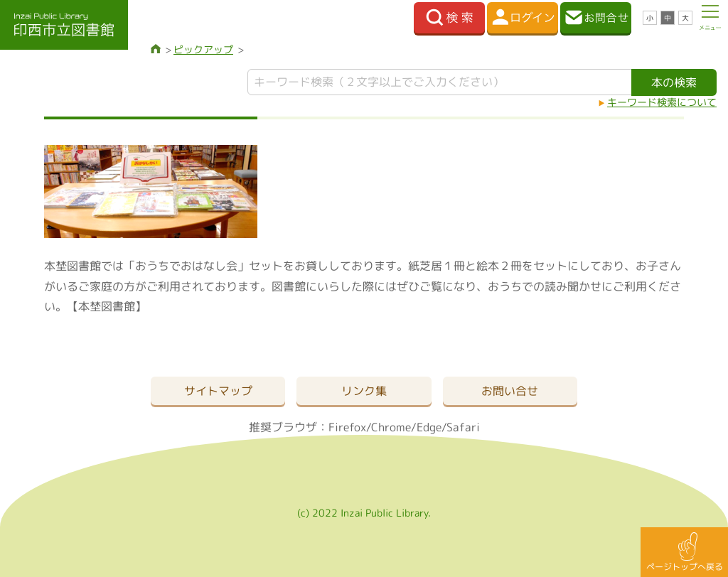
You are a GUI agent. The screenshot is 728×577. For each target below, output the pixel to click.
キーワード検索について (662, 102)
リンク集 (364, 391)
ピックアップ (203, 49)
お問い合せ (510, 391)
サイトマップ (218, 391)
